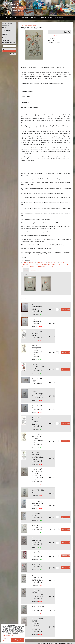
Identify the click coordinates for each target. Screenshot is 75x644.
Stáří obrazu (63, 263)
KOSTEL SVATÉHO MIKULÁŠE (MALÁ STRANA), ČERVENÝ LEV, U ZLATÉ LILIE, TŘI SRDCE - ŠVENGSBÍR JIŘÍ (38, 476)
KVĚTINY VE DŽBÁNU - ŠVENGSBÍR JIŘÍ (37, 516)
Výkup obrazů (59, 18)
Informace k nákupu (29, 18)
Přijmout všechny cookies (17, 640)
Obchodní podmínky (45, 18)
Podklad (36, 264)
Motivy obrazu (41, 263)
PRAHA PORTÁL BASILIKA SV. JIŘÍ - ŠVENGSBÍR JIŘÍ (38, 503)
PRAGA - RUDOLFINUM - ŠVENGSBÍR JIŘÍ (37, 321)
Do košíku (66, 309)
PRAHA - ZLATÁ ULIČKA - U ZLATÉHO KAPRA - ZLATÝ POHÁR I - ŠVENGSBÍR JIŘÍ (38, 594)
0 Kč (4, 51)
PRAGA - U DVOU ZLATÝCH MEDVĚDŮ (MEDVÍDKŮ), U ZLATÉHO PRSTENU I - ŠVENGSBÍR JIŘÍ (37, 625)
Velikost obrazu (26, 264)
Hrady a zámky (42, 266)
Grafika (51, 266)
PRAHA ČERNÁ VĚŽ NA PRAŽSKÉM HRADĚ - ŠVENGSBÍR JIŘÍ (37, 422)
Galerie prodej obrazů (12, 18)
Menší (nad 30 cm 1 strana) (48, 264)
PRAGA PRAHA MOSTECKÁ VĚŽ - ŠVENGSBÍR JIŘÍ (38, 528)
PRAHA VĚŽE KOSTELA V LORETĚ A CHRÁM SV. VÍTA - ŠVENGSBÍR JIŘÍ (38, 457)
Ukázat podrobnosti (6, 639)
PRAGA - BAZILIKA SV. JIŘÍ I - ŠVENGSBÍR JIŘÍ (38, 609)
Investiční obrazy (9, 43)
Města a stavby (30, 266)
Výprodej (6, 40)
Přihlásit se (13, 54)
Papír (60, 264)
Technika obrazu (52, 263)
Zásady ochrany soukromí (8, 635)
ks (58, 310)
